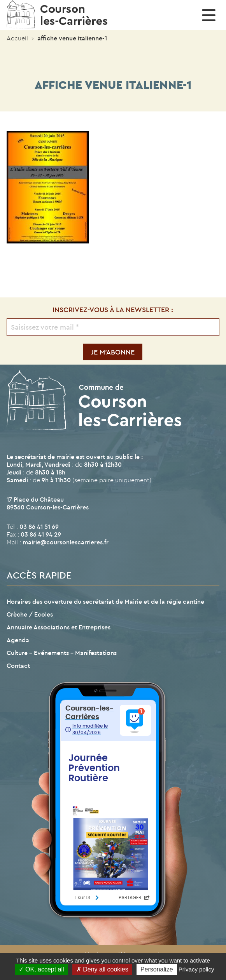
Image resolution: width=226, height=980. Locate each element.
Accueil (17, 38)
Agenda (18, 640)
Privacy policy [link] (196, 969)
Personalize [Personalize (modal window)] (157, 969)
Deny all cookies (102, 969)
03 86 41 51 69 (39, 526)
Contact (18, 665)
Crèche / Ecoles (30, 614)
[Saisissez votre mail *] (113, 327)
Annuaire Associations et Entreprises (59, 627)
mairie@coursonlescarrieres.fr (66, 542)
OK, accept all (41, 969)
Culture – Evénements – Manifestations (62, 653)
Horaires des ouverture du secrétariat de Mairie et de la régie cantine (105, 601)
